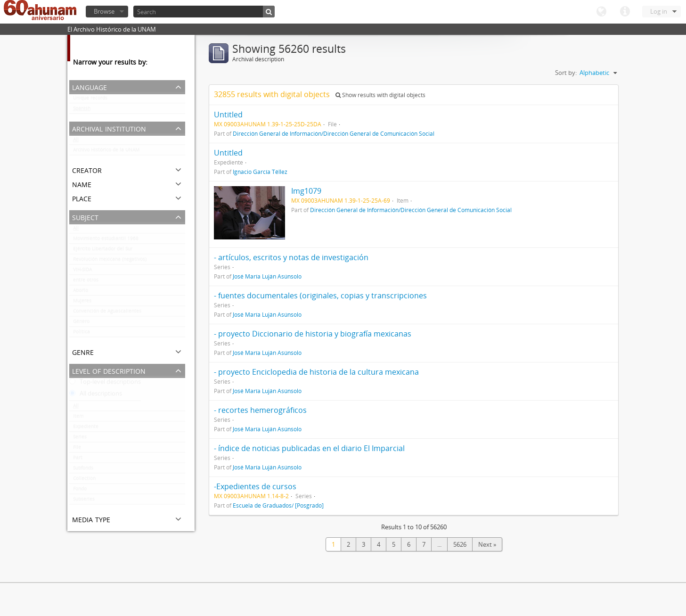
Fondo (80, 491)
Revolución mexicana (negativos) (110, 261)
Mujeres (82, 303)
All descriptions (96, 395)
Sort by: (566, 73)
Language (601, 12)
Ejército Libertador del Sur (103, 251)
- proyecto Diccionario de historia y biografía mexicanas (313, 334)
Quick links (625, 12)
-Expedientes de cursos (255, 486)
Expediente (86, 428)
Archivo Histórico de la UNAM (106, 152)
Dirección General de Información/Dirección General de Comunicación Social (334, 133)
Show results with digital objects (380, 95)
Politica (82, 334)
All (76, 141)
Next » (487, 544)
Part (78, 460)
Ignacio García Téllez (260, 172)
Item (78, 418)
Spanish (82, 110)
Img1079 (306, 191)
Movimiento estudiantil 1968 (106, 240)
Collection (84, 480)
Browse (104, 11)
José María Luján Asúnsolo (267, 276)
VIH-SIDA (82, 271)
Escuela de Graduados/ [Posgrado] (278, 505)
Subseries (84, 501)
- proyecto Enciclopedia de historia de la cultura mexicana (316, 372)
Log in (659, 11)
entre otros (86, 282)
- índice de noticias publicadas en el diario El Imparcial (309, 448)
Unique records (90, 100)
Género (81, 323)
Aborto (81, 292)
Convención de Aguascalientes (107, 313)
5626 (460, 544)
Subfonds (83, 470)
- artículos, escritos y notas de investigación (291, 257)
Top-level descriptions (105, 384)
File (77, 449)
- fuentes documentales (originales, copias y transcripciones (320, 296)
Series (80, 439)
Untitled (228, 115)
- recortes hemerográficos (260, 410)
